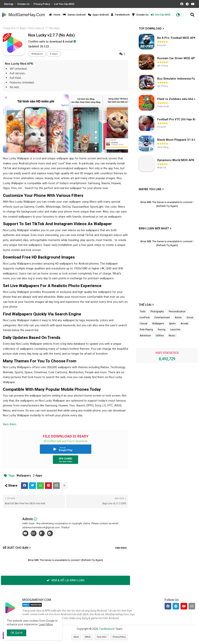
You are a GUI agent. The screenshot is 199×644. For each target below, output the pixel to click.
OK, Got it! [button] (17, 633)
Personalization (177, 312)
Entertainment (162, 318)
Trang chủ (9, 28)
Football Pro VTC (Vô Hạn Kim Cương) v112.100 (177, 119)
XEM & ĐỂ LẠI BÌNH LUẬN (65, 580)
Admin (28, 519)
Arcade (184, 324)
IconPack (145, 318)
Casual (144, 324)
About (76, 637)
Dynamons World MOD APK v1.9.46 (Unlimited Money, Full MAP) (177, 160)
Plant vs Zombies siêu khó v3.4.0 (177, 99)
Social (190, 318)
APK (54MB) (65, 459)
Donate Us (24, 4)
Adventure (145, 336)
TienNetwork (120, 15)
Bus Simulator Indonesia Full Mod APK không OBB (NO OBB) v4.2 (177, 79)
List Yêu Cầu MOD (64, 4)
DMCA (88, 637)
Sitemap (9, 4)
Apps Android (98, 15)
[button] (192, 15)
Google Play (66, 450)
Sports (172, 324)
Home (55, 15)
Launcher (175, 330)
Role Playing (146, 330)
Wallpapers (37, 54)
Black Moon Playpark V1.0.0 (177, 140)
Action (178, 318)
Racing (162, 330)
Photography (157, 312)
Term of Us (102, 637)
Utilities (160, 336)
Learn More (46, 624)
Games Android (74, 15)
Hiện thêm (121, 548)
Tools (143, 312)
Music (172, 336)
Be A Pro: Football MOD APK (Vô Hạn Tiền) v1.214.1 (177, 38)
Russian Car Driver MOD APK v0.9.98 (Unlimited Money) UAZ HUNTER (177, 58)
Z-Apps (22, 28)
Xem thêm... (10, 424)
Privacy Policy (42, 4)
